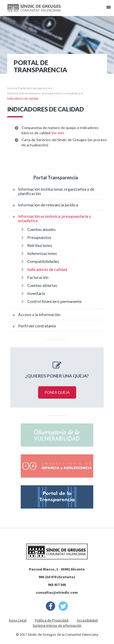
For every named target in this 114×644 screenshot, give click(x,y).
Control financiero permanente (54, 301)
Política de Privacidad (52, 620)
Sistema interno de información (57, 625)
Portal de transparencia (34, 88)
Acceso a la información (39, 314)
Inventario (36, 293)
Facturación (38, 277)
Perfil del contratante (37, 326)
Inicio (11, 88)
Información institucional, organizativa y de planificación (56, 191)
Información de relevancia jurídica (48, 205)
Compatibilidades (43, 261)
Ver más (58, 133)
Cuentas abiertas (42, 285)
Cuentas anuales (41, 229)
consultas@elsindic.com (57, 592)
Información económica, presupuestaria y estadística (44, 93)
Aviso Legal (18, 620)
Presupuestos (39, 237)
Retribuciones (40, 245)
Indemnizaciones (42, 253)
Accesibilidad (87, 620)
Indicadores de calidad (47, 269)
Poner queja (57, 392)
